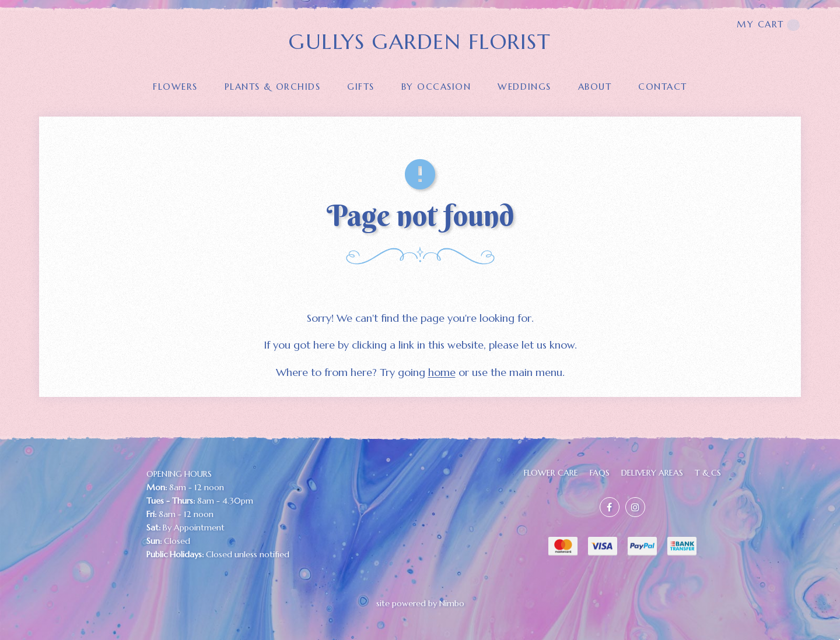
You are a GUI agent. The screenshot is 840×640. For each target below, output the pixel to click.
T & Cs (708, 473)
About (595, 87)
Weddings (524, 87)
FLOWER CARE (551, 473)
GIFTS (361, 87)
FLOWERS (175, 87)
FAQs (600, 473)
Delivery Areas (652, 473)
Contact (663, 87)
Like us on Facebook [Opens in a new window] (610, 507)
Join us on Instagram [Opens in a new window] (635, 507)
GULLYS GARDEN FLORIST (420, 42)
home (442, 372)
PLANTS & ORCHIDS (272, 87)
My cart (768, 25)
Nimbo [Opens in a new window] (452, 603)
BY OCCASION (436, 87)
